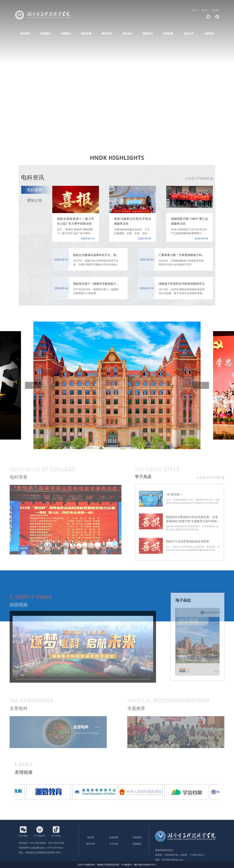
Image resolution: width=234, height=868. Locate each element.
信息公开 (189, 33)
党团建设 (215, 10)
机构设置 (114, 837)
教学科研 (107, 33)
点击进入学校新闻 (199, 178)
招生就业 (127, 33)
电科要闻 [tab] (35, 190)
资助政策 (168, 33)
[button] (33, 385)
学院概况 (66, 33)
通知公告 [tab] (35, 200)
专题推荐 (137, 837)
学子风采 (114, 844)
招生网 (195, 10)
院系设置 (86, 33)
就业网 (204, 10)
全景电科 (209, 33)
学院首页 (25, 33)
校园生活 (148, 33)
